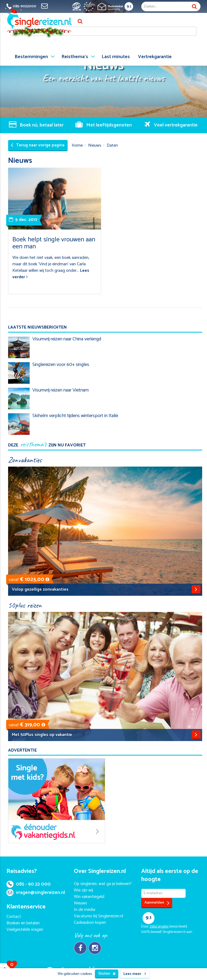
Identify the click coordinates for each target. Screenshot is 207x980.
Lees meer (135, 974)
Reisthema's (75, 57)
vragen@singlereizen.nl (36, 893)
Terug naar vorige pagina (38, 145)
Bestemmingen (31, 57)
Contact (14, 917)
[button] (47, 579)
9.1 (129, 7)
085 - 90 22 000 (29, 884)
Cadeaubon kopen (90, 923)
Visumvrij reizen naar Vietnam (61, 390)
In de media (84, 910)
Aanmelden (157, 903)
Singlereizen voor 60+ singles (61, 365)
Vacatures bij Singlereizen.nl (99, 916)
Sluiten (107, 974)
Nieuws (95, 145)
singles (159, 927)
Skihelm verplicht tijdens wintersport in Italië (75, 416)
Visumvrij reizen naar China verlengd (67, 339)
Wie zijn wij (83, 890)
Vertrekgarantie (155, 57)
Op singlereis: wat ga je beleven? (103, 884)
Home (77, 145)
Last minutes (116, 57)
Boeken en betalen (23, 923)
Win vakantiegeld (89, 897)
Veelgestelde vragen (25, 930)
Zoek (194, 6)
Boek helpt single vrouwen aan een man (54, 243)
